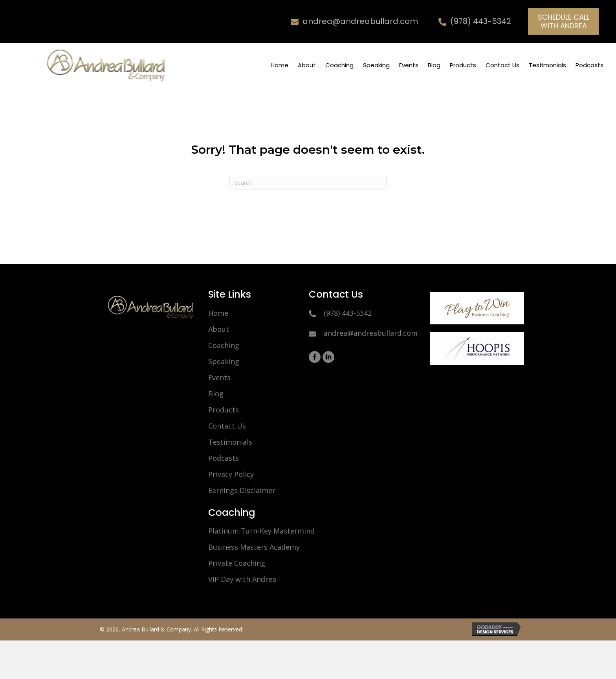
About (219, 329)
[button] (564, 21)
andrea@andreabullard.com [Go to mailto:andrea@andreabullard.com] (360, 21)
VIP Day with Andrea (242, 579)
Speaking (224, 361)
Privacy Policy (231, 474)
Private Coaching (237, 563)
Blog (216, 394)
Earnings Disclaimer (242, 490)
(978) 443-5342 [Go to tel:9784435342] (481, 21)
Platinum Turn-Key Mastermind (261, 531)
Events (219, 377)
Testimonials (230, 442)
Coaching (224, 345)
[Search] (308, 183)
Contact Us (227, 426)
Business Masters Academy (254, 547)
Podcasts (224, 458)
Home (218, 313)
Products (224, 410)
